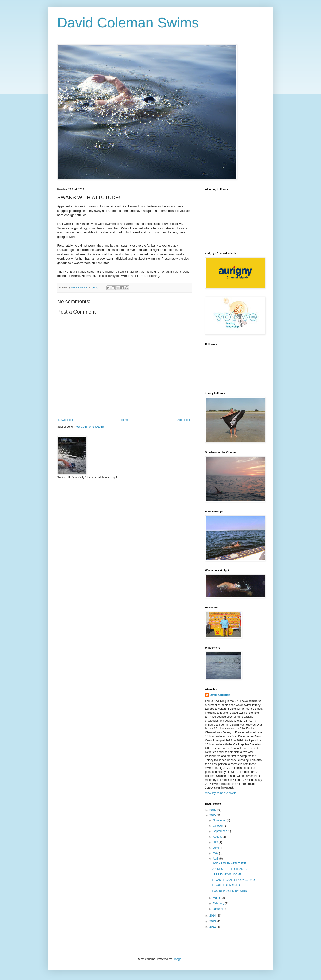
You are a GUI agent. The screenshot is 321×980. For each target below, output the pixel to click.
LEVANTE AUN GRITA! (227, 885)
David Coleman (220, 695)
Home (125, 420)
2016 (213, 810)
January (218, 909)
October (218, 826)
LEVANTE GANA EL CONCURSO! (234, 880)
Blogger (177, 959)
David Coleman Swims (128, 23)
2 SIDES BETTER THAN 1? (230, 869)
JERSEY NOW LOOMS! (227, 875)
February (219, 903)
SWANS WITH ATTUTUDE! (229, 864)
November (220, 820)
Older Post (183, 420)
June (216, 848)
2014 (213, 916)
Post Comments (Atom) (89, 427)
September (220, 831)
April (216, 859)
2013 (213, 921)
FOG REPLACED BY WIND (229, 891)
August (218, 837)
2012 (213, 927)
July (216, 842)
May (216, 853)
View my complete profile (221, 793)
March (217, 898)
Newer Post (66, 420)
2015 (213, 815)
